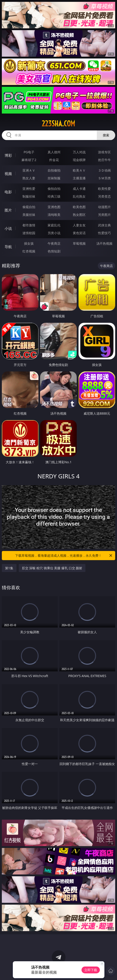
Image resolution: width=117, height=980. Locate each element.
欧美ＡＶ (79, 170)
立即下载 (91, 970)
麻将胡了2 (29, 160)
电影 (8, 192)
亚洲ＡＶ (29, 170)
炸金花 (54, 160)
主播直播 (79, 178)
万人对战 (79, 152)
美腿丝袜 (29, 215)
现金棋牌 (79, 160)
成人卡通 (79, 189)
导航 (8, 247)
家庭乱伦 (54, 225)
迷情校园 (29, 233)
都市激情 (29, 225)
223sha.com (58, 124)
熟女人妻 (29, 178)
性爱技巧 (104, 233)
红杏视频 (29, 251)
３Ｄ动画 (104, 170)
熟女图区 (79, 215)
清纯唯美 (54, 215)
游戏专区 (104, 152)
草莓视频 (79, 243)
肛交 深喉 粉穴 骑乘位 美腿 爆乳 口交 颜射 (52, 568)
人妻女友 (79, 225)
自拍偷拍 (54, 170)
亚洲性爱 (29, 189)
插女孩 (29, 243)
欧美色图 (79, 207)
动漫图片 (104, 207)
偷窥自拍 (29, 207)
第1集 (9, 568)
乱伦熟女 (79, 196)
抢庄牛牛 (104, 160)
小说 (8, 228)
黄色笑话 (79, 233)
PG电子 (29, 152)
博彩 (8, 155)
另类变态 (104, 196)
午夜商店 (54, 243)
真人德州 (54, 152)
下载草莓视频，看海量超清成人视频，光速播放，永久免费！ (64, 556)
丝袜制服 (54, 178)
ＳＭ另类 (104, 178)
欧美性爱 (104, 189)
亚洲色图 (54, 207)
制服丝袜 (29, 196)
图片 (8, 210)
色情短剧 (54, 251)
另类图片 (104, 215)
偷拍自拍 (54, 189)
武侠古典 (104, 225)
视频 (8, 174)
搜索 (106, 135)
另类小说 (54, 233)
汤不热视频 (104, 243)
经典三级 (54, 196)
